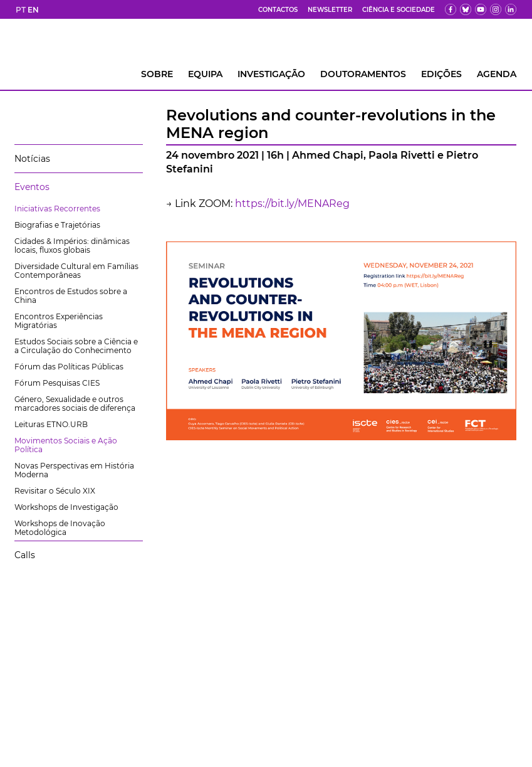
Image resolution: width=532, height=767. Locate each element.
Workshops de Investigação (66, 507)
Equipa (205, 74)
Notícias (32, 159)
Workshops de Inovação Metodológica (60, 528)
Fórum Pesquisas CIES (57, 383)
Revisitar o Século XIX (55, 491)
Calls (25, 555)
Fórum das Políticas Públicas (69, 367)
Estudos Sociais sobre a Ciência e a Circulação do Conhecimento (76, 346)
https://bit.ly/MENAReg (292, 204)
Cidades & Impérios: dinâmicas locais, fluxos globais (72, 246)
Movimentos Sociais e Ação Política (66, 445)
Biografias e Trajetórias (57, 225)
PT (21, 10)
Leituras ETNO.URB (51, 424)
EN (33, 10)
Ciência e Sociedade (399, 10)
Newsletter (330, 10)
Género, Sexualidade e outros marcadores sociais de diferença (75, 404)
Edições (441, 74)
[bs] (466, 9)
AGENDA (497, 74)
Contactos (278, 10)
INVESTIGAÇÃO (271, 74)
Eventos (32, 187)
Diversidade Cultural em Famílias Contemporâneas (76, 271)
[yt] (481, 9)
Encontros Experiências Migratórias (59, 321)
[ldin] (511, 9)
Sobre (157, 74)
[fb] (451, 9)
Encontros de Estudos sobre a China (71, 296)
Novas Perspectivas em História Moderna (74, 470)
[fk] (496, 9)
